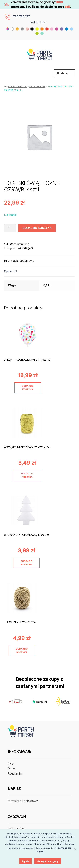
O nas (12, 768)
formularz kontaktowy (23, 801)
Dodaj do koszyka (37, 228)
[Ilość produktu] (10, 228)
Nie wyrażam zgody (47, 861)
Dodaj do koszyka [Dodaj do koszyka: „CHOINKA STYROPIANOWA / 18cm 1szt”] (26, 563)
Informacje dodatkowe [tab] (19, 261)
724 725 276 (22, 16)
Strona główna (17, 86)
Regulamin (15, 773)
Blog (11, 763)
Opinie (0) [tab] (11, 271)
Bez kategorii (37, 86)
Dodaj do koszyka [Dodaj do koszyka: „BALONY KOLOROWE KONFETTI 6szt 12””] (28, 388)
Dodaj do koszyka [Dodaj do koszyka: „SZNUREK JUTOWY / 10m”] (22, 650)
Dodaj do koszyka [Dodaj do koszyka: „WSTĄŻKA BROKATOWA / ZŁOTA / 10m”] (27, 475)
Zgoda (25, 861)
